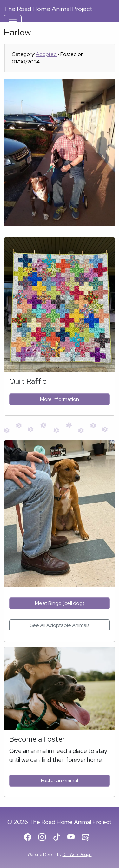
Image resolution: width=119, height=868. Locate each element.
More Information (60, 399)
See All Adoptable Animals (60, 625)
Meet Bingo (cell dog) (60, 603)
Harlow (17, 32)
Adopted (46, 54)
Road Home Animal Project (48, 9)
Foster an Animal (60, 780)
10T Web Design (77, 855)
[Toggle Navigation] (13, 21)
